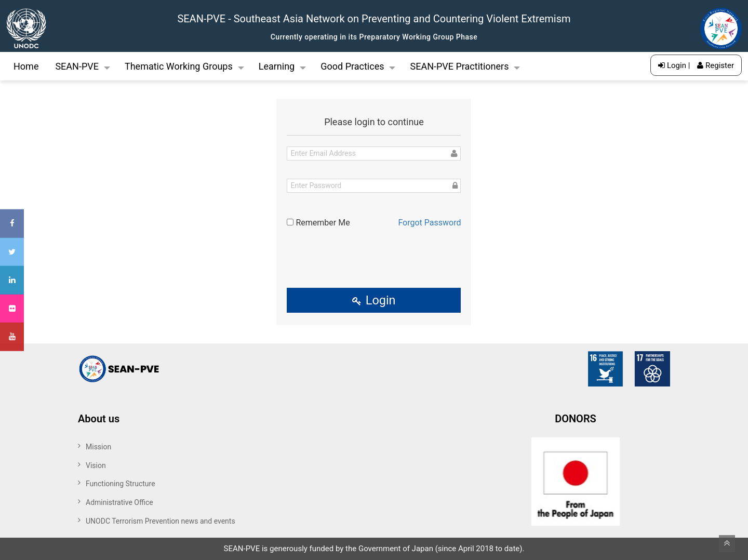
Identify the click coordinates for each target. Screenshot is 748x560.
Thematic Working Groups (179, 66)
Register (716, 65)
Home (26, 66)
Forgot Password (429, 223)
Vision (96, 465)
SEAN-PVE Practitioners (459, 66)
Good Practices (352, 66)
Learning (277, 66)
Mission (98, 447)
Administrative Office (119, 502)
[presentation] (374, 255)
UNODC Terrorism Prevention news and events (161, 521)
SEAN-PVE (77, 66)
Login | (674, 65)
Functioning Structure (121, 484)
